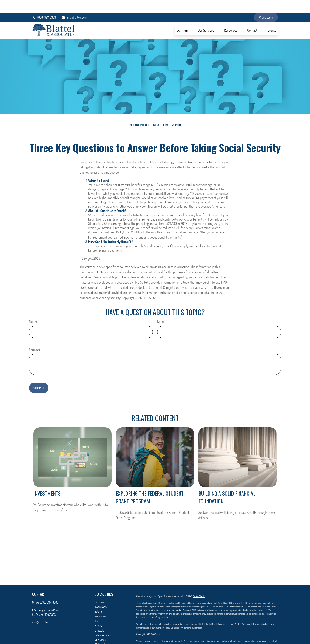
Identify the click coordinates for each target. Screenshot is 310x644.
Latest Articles (103, 622)
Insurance (100, 603)
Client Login (266, 4)
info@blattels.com (74, 4)
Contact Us (101, 636)
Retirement (101, 589)
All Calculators (103, 632)
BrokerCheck (199, 583)
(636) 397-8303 (44, 4)
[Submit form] (39, 375)
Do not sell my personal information (187, 615)
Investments (47, 480)
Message (35, 336)
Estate (98, 598)
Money (98, 613)
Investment (101, 594)
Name (33, 308)
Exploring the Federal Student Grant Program (150, 484)
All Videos (100, 627)
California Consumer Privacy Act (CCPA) (227, 611)
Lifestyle (99, 617)
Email (161, 308)
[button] (182, 17)
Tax (96, 608)
